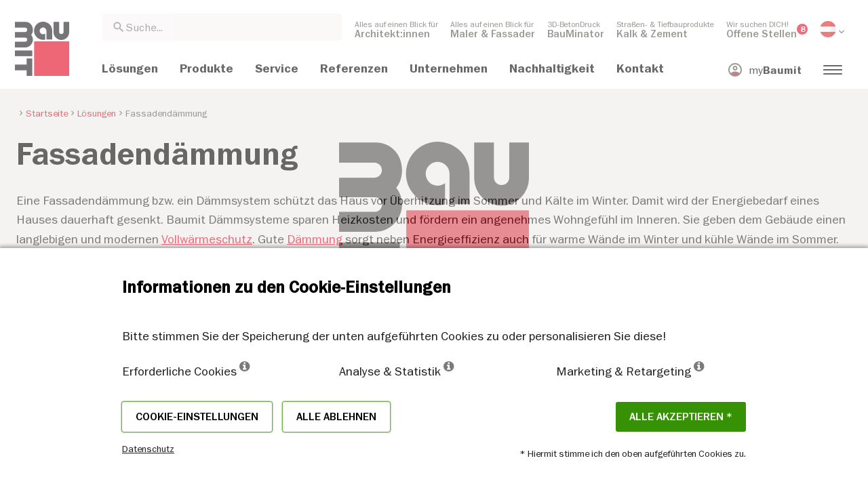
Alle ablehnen (336, 417)
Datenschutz (148, 449)
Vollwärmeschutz (207, 239)
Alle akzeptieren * (681, 417)
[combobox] (222, 27)
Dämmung (315, 239)
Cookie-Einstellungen (197, 417)
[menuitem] (396, 29)
